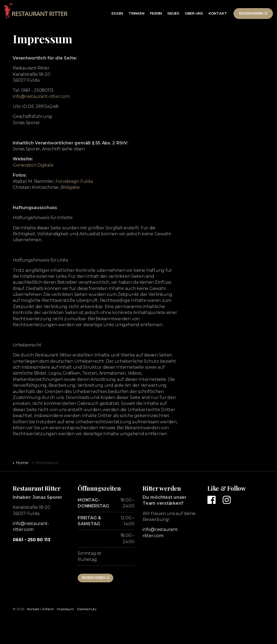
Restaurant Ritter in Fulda (37, 11)
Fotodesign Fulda (74, 181)
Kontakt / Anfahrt (40, 609)
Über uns (194, 13)
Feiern (156, 13)
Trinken (136, 13)
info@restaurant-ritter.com (41, 96)
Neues (173, 13)
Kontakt (218, 13)
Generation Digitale (33, 165)
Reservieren (253, 13)
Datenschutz (87, 609)
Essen (117, 13)
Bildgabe (70, 187)
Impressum (65, 609)
